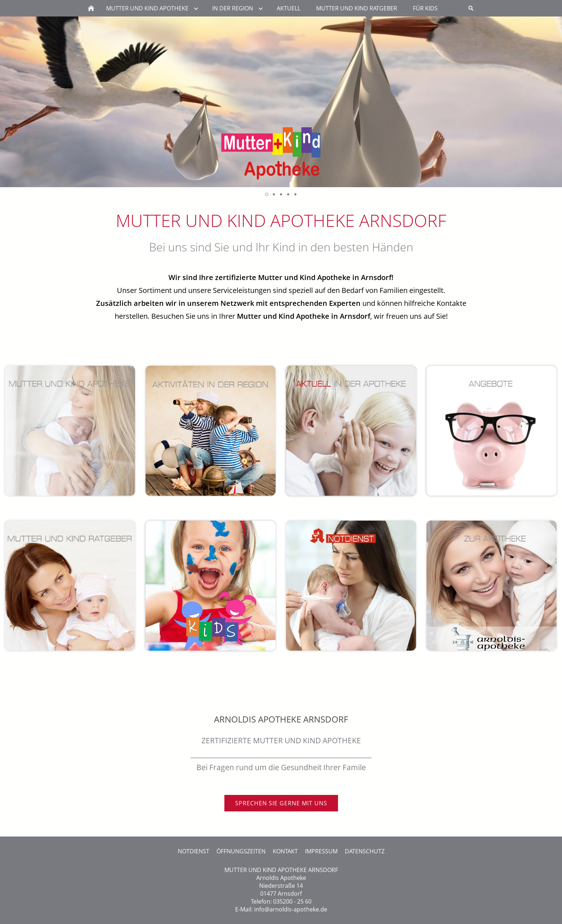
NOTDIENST (194, 851)
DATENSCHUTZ (365, 851)
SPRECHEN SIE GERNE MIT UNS (281, 803)
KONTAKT (285, 851)
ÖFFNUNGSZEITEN (241, 851)
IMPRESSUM (321, 851)
